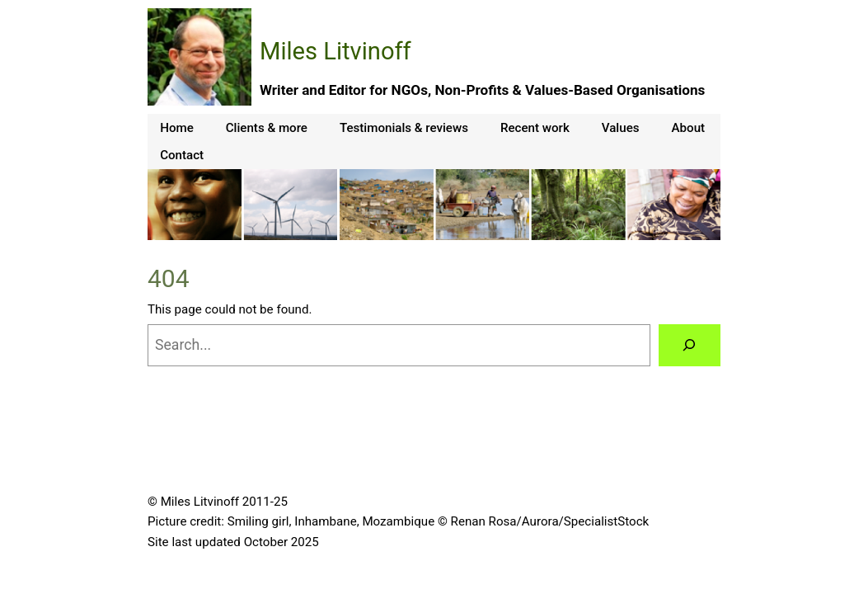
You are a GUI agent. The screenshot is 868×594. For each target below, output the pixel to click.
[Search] (690, 346)
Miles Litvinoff (335, 51)
